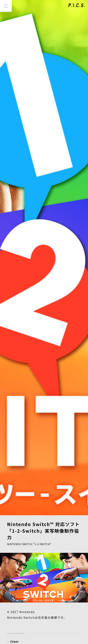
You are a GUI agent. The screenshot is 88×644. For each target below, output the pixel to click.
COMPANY (16, 588)
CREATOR (16, 581)
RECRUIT (39, 588)
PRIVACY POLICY (20, 611)
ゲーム (11, 238)
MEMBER (50, 573)
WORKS (30, 573)
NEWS (13, 573)
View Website (16, 224)
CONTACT (61, 588)
